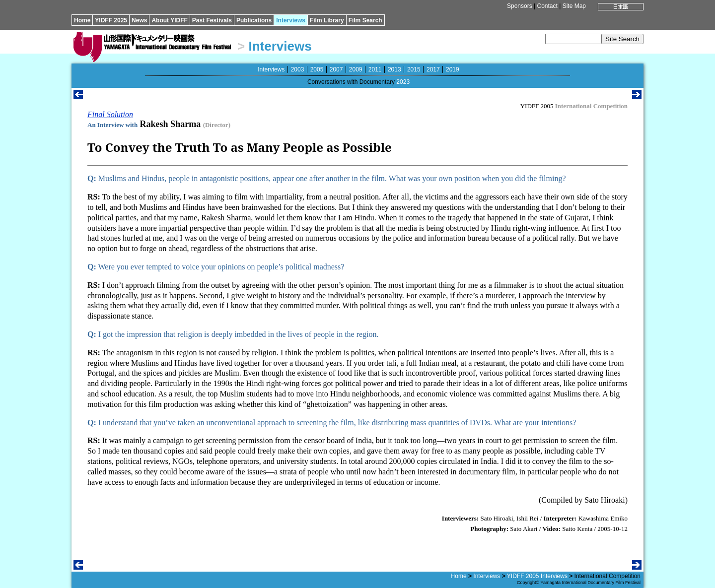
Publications (254, 20)
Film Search (365, 20)
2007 (336, 69)
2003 (298, 69)
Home (82, 20)
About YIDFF (169, 20)
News (139, 20)
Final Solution (110, 114)
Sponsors (520, 6)
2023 (403, 82)
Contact (547, 6)
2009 (356, 69)
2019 (453, 69)
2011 (375, 69)
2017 (433, 69)
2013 (394, 69)
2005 (317, 69)
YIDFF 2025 (111, 20)
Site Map (574, 6)
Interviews (291, 20)
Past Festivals (212, 20)
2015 (414, 69)
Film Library (327, 20)
